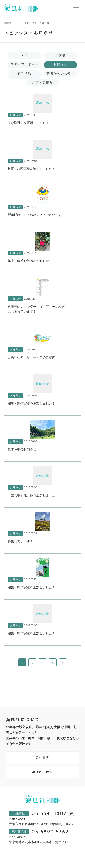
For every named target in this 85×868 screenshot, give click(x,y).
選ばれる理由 (42, 772)
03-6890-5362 (50, 832)
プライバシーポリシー (27, 858)
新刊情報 (24, 74)
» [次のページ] (63, 663)
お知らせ (60, 64)
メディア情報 (42, 83)
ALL (25, 56)
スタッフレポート (25, 64)
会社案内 (42, 757)
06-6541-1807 (54, 814)
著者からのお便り (60, 74)
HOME (8, 23)
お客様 (61, 56)
